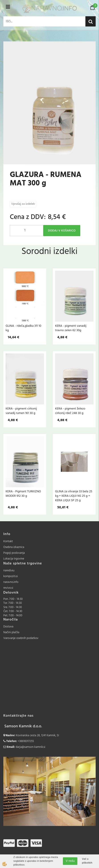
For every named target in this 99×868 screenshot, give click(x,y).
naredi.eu (9, 571)
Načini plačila (11, 632)
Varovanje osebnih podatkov (21, 638)
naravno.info (11, 582)
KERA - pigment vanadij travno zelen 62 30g (71, 328)
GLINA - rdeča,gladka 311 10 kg (23, 328)
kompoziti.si (11, 576)
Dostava (8, 627)
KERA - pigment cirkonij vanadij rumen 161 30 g (21, 411)
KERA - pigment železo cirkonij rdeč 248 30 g (70, 411)
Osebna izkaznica (14, 547)
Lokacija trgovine (14, 559)
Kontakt (8, 541)
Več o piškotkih (87, 861)
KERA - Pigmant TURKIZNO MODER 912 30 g (23, 494)
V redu (70, 861)
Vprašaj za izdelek (23, 204)
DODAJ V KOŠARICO (62, 231)
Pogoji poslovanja (14, 553)
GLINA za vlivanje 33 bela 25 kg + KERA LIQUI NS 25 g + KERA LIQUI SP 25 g (74, 496)
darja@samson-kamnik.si (30, 747)
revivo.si (8, 588)
